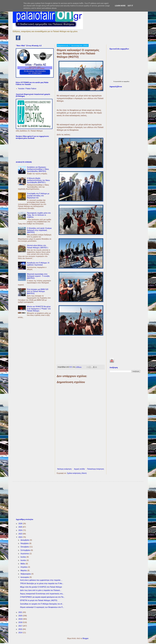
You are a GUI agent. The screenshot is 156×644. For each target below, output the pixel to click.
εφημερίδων (126, 82)
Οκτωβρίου (25, 547)
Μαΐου (23, 564)
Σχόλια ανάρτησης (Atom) (77, 473)
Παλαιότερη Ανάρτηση (96, 469)
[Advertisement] (81, 449)
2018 (21, 622)
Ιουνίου (24, 560)
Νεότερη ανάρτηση (65, 469)
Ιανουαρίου (25, 577)
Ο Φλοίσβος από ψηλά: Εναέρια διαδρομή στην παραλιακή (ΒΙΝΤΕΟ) (39, 230)
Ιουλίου (24, 557)
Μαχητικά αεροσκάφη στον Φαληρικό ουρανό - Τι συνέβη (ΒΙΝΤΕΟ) (38, 276)
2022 (21, 537)
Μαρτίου (24, 570)
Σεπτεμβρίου (26, 550)
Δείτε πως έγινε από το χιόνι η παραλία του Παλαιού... (41, 590)
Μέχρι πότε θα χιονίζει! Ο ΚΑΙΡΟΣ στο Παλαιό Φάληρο (41, 587)
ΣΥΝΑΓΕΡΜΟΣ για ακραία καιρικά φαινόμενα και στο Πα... (42, 597)
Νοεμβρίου (25, 543)
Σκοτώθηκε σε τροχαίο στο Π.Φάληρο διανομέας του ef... (42, 604)
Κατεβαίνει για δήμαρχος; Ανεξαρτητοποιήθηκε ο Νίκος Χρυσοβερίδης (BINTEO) (38, 169)
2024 (21, 530)
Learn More (120, 6)
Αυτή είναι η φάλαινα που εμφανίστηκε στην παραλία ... (41, 580)
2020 (21, 616)
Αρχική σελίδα (79, 469)
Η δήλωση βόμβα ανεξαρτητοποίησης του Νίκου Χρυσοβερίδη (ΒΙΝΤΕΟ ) (38, 180)
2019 (21, 619)
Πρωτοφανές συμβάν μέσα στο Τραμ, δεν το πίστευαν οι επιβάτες (39, 215)
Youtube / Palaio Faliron (27, 89)
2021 (21, 612)
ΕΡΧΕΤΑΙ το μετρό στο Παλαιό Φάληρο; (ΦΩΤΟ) (39, 600)
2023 (21, 534)
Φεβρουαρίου (26, 574)
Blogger (85, 638)
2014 (21, 633)
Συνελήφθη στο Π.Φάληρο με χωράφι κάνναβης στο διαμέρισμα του (38, 196)
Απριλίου (24, 567)
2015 (21, 629)
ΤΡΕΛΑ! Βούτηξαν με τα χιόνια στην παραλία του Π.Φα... (42, 583)
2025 (21, 527)
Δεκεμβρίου (25, 540)
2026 (21, 524)
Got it (130, 6)
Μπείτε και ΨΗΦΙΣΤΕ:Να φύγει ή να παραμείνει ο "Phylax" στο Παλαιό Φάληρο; (39, 309)
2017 (21, 626)
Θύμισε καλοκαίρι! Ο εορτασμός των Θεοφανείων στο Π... (42, 607)
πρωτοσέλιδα (118, 82)
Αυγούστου (25, 554)
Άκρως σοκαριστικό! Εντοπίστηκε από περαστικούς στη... (42, 594)
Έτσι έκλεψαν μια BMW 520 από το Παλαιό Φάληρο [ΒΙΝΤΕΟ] (38, 291)
